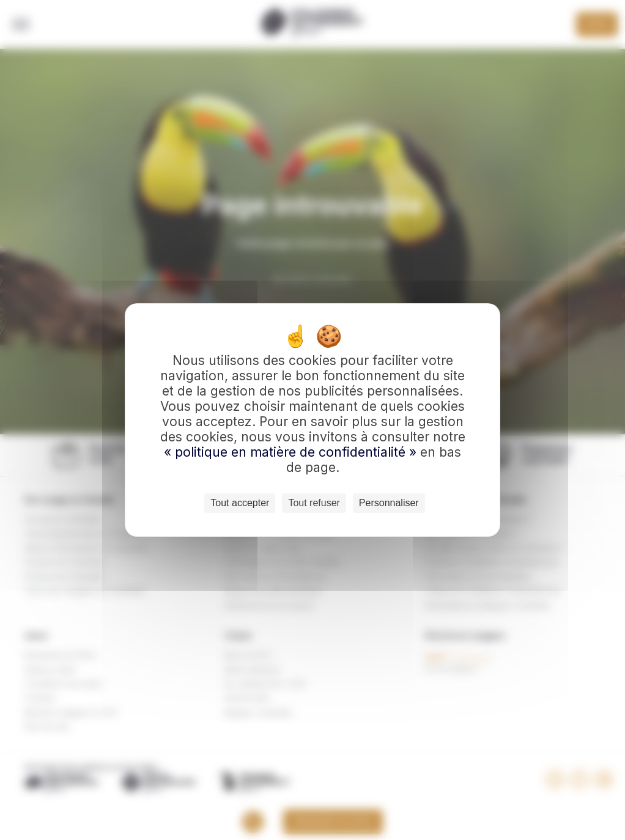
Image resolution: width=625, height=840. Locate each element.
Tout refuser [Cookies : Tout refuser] (314, 503)
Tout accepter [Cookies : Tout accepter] (240, 503)
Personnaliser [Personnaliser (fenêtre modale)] (389, 503)
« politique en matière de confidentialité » (292, 452)
